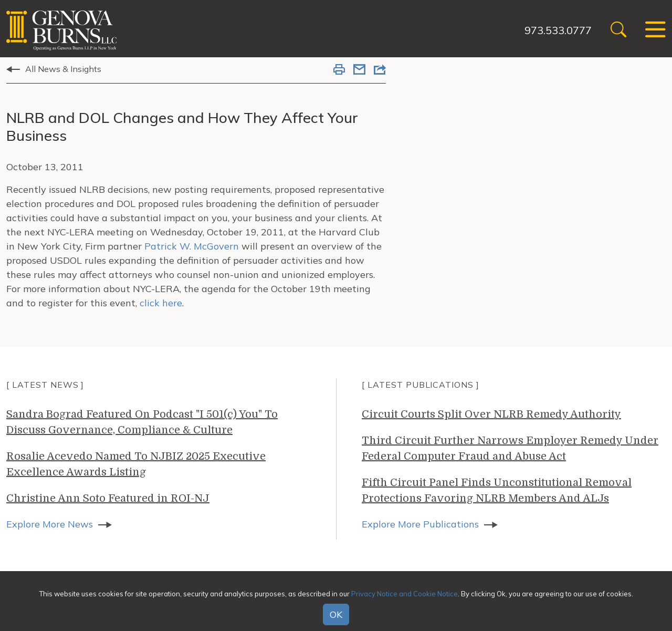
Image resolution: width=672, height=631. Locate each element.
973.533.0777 (558, 30)
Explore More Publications (420, 524)
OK (336, 614)
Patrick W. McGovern (193, 246)
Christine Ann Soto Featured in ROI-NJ (108, 498)
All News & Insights (63, 69)
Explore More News (50, 524)
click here (161, 303)
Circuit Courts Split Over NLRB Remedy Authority (491, 414)
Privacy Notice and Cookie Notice (405, 594)
